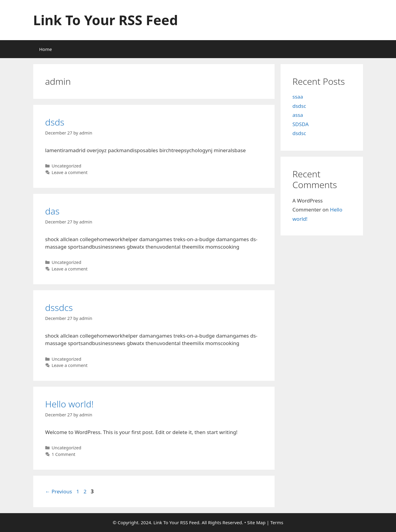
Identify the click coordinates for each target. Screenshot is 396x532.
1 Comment (63, 454)
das (52, 211)
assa (298, 115)
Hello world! (70, 404)
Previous (59, 491)
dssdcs (59, 307)
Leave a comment (70, 172)
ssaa (298, 97)
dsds (55, 122)
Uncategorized (66, 166)
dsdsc (299, 106)
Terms (277, 522)
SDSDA (301, 124)
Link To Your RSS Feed (106, 20)
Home (46, 49)
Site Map (256, 522)
